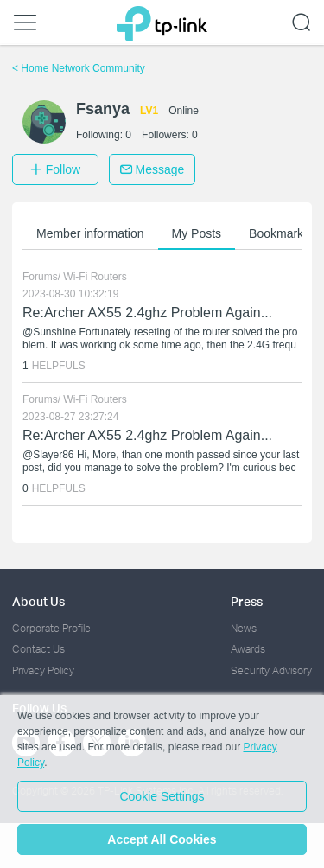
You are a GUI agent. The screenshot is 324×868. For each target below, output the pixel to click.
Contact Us (38, 649)
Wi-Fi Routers (95, 277)
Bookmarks (279, 233)
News (244, 628)
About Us (38, 601)
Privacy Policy (43, 670)
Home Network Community (79, 68)
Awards (248, 649)
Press (247, 601)
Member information (90, 233)
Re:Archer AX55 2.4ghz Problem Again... (147, 313)
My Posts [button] (197, 233)
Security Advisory (271, 670)
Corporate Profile (51, 628)
